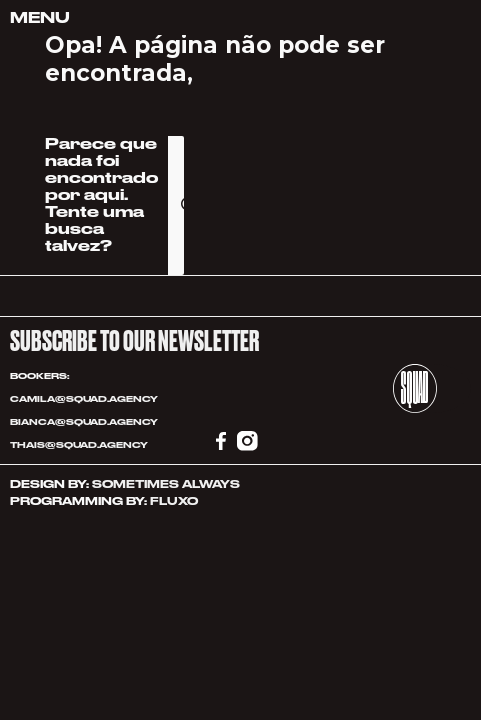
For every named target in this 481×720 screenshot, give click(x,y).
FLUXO (174, 501)
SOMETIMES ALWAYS (166, 484)
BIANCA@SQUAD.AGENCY (84, 422)
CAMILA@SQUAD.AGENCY (84, 399)
